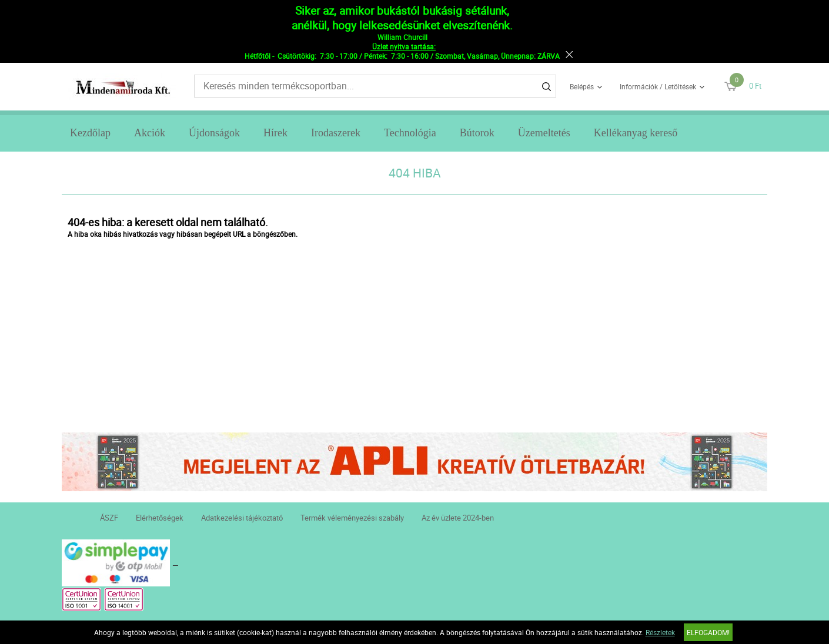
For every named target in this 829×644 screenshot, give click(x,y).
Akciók (150, 133)
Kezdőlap (90, 133)
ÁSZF (109, 518)
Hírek (275, 133)
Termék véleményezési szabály (352, 518)
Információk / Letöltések (658, 86)
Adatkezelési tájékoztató (242, 518)
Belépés (582, 86)
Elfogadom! (708, 632)
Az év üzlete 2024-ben (458, 518)
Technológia (410, 133)
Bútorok (477, 133)
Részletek (660, 632)
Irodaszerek (336, 133)
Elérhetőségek (160, 518)
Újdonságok (214, 133)
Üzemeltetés (544, 133)
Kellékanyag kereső (636, 133)
